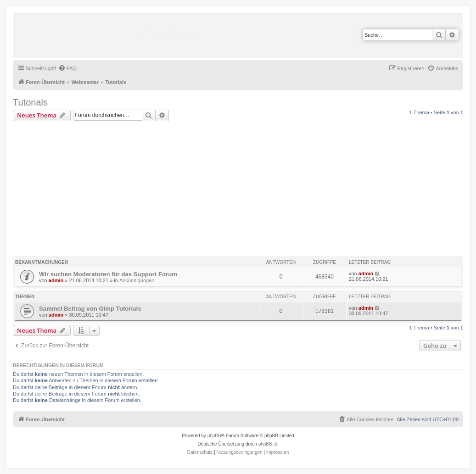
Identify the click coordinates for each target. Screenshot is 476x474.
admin (56, 280)
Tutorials (30, 102)
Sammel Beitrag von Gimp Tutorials (90, 309)
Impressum (277, 452)
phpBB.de (269, 444)
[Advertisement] (244, 190)
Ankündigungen (137, 280)
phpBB (214, 436)
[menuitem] (67, 68)
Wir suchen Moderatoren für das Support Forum (108, 274)
